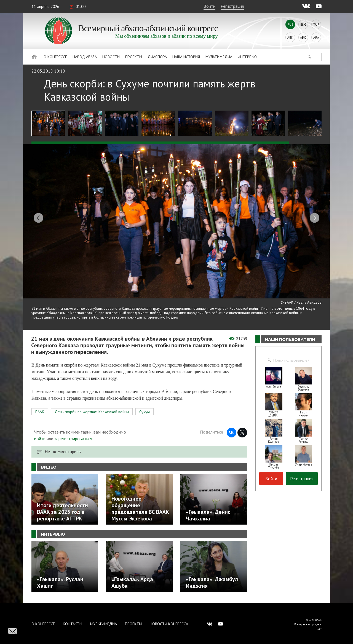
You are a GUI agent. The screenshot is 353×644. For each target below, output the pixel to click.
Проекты (134, 57)
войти (40, 435)
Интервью (247, 57)
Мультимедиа (219, 57)
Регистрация (232, 6)
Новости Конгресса (169, 620)
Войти (209, 6)
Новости (111, 57)
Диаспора (157, 57)
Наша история (186, 57)
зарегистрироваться (73, 435)
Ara (316, 37)
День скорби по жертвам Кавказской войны (92, 408)
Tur (316, 24)
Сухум (145, 408)
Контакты (73, 620)
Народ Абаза (85, 57)
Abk (290, 37)
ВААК (40, 408)
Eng (303, 24)
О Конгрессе (55, 57)
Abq (303, 37)
